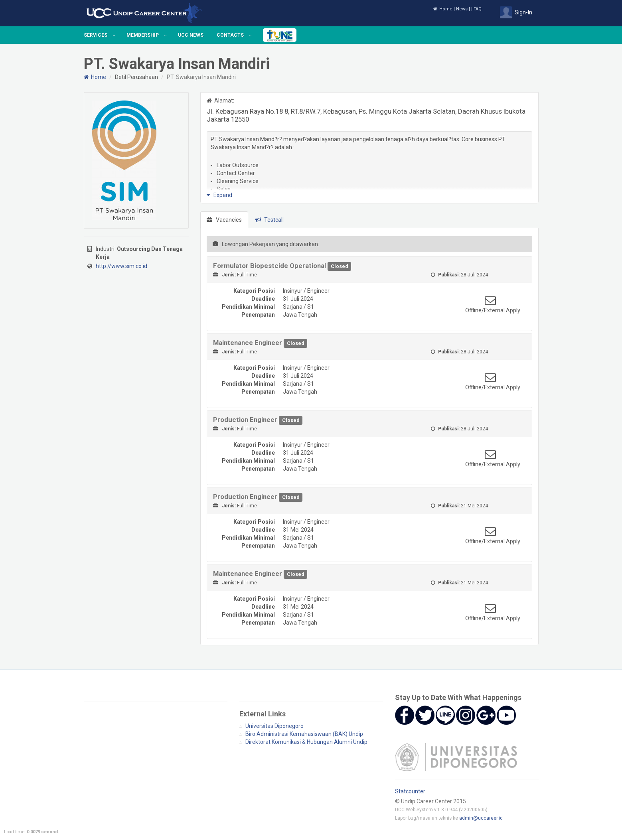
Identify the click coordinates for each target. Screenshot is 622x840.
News (462, 9)
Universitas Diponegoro (274, 726)
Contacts (230, 35)
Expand (219, 195)
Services (96, 35)
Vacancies (224, 220)
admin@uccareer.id (481, 818)
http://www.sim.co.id (121, 266)
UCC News (191, 35)
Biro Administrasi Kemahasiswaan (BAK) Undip (304, 734)
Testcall (270, 220)
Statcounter (410, 791)
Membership (143, 35)
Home (443, 9)
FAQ (478, 9)
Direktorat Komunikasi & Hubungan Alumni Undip (306, 742)
